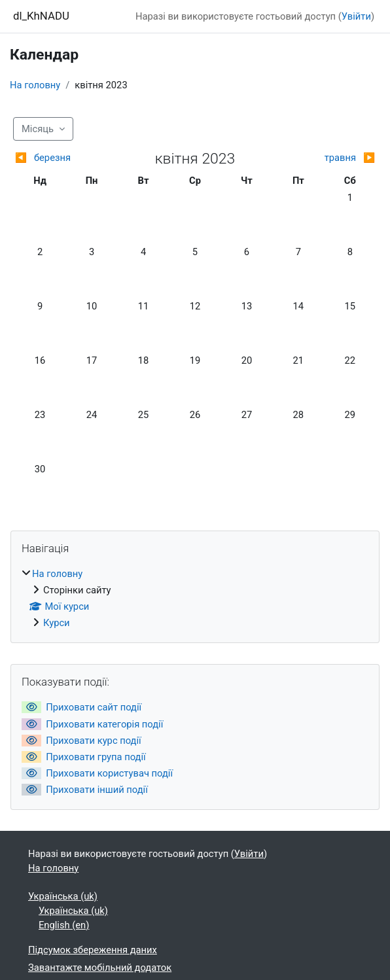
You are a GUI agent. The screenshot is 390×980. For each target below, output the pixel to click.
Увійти (356, 16)
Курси (57, 623)
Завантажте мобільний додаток (100, 968)
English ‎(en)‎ (64, 925)
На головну (35, 85)
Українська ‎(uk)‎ (63, 896)
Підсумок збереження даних (93, 950)
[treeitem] (195, 598)
